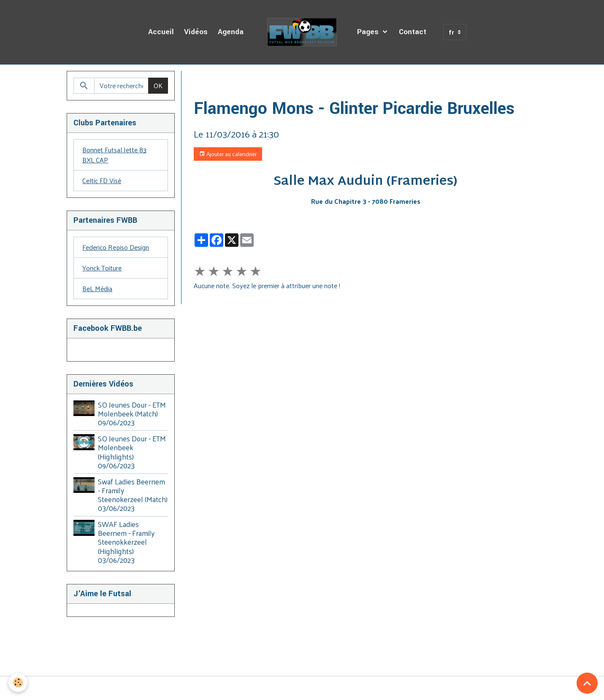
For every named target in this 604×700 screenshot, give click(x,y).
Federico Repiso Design (116, 247)
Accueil (161, 32)
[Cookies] (18, 682)
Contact (413, 32)
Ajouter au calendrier (228, 154)
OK (158, 85)
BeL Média (97, 288)
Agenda (231, 32)
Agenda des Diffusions (255, 81)
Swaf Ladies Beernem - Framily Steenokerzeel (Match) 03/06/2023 (133, 495)
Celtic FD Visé (102, 180)
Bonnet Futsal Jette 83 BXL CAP (114, 155)
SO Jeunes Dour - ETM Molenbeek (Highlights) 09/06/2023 (132, 452)
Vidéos (196, 32)
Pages (369, 32)
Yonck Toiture (102, 268)
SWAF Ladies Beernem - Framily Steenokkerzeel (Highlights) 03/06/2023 (126, 542)
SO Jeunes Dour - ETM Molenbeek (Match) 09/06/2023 (132, 414)
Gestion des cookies (302, 688)
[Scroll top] (587, 683)
